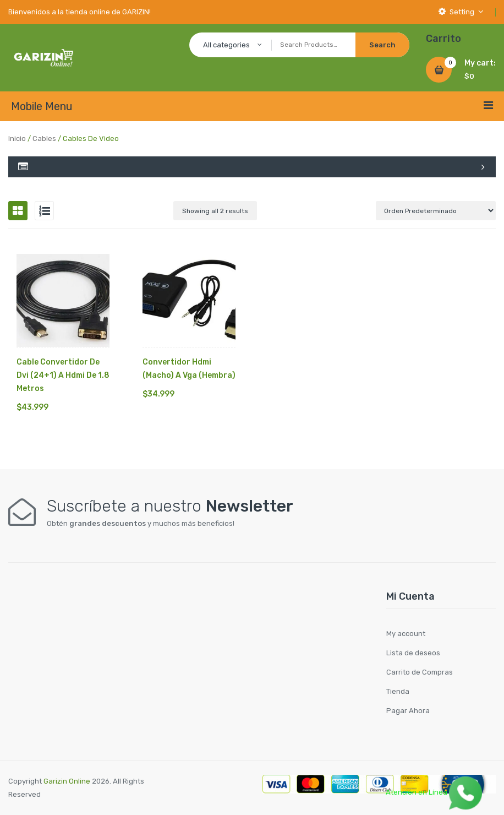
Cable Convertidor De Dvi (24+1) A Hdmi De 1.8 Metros (63, 375)
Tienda (398, 691)
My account (406, 634)
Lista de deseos (413, 653)
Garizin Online (67, 781)
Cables (44, 138)
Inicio (17, 138)
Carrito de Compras (420, 672)
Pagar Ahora (408, 711)
